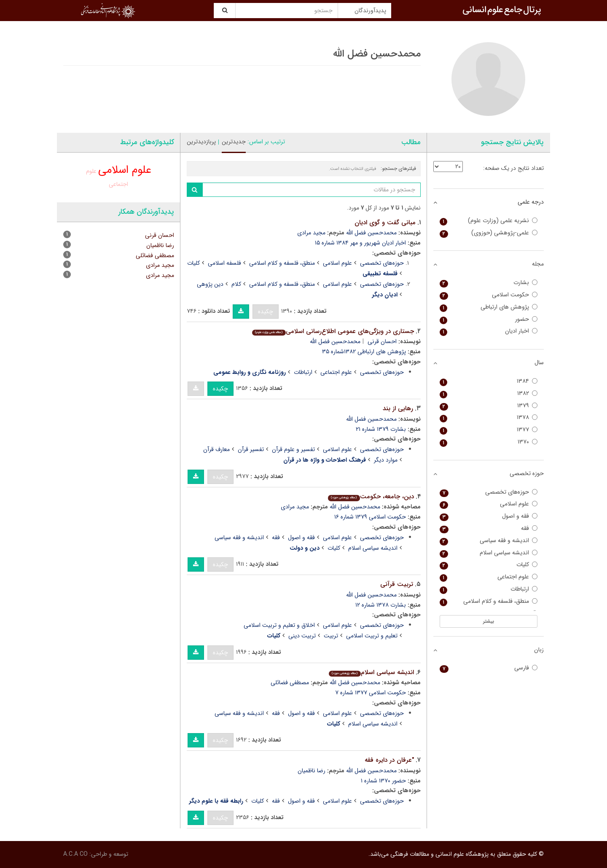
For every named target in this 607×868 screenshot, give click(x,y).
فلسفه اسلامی (224, 263)
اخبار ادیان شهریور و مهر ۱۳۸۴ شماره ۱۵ (360, 243)
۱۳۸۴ (489, 381)
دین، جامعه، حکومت (371, 497)
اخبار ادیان (489, 331)
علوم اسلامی (337, 263)
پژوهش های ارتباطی (489, 307)
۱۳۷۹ (489, 406)
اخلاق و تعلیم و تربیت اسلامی (279, 625)
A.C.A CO (75, 854)
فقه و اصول (301, 537)
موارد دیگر (386, 460)
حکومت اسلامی (489, 295)
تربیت (331, 636)
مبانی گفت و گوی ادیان (385, 223)
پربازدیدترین (201, 142)
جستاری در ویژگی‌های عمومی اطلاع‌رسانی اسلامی (333, 331)
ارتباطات (303, 372)
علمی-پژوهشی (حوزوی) (489, 233)
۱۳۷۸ (489, 418)
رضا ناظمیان (312, 771)
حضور (489, 319)
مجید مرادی (311, 233)
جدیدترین (234, 142)
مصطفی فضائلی (290, 683)
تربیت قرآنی (397, 584)
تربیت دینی (302, 636)
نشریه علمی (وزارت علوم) (489, 221)
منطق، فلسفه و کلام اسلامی (282, 263)
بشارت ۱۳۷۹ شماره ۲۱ (381, 429)
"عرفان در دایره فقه (389, 760)
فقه (276, 537)
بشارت (489, 283)
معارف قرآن (216, 449)
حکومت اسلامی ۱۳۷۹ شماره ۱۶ (370, 517)
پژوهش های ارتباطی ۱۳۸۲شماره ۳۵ (364, 352)
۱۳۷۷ (489, 430)
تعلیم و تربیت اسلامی (372, 636)
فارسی (489, 668)
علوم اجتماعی (336, 372)
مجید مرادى (295, 507)
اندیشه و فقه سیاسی (239, 537)
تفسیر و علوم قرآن (293, 449)
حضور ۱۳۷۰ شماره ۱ (383, 781)
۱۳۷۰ (489, 442)
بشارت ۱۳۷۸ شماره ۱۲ (381, 605)
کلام (236, 284)
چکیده (266, 312)
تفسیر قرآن (251, 449)
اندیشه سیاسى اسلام (371, 672)
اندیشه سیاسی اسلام (373, 548)
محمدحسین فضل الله (371, 233)
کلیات (193, 263)
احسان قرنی (382, 341)
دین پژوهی (210, 284)
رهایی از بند (398, 408)
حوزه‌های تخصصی (382, 263)
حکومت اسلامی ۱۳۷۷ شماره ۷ (371, 693)
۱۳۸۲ (489, 394)
